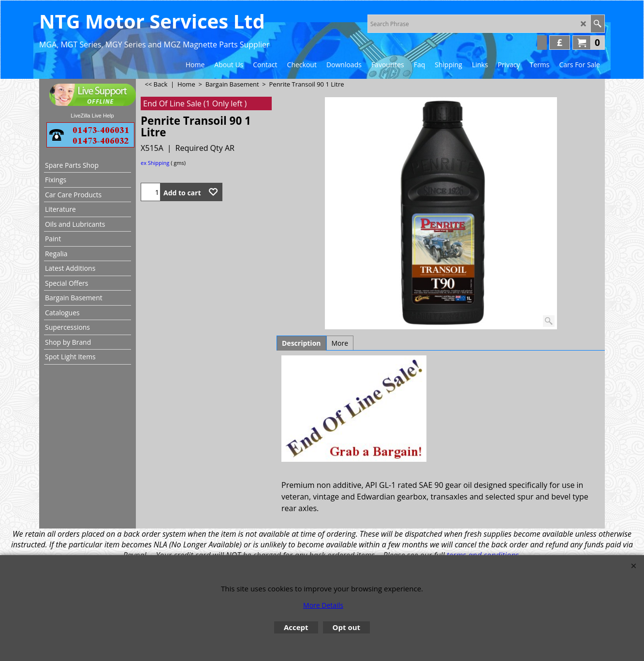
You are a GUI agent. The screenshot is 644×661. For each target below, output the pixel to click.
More (340, 343)
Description (301, 343)
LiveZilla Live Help (92, 116)
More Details (323, 605)
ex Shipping (155, 163)
